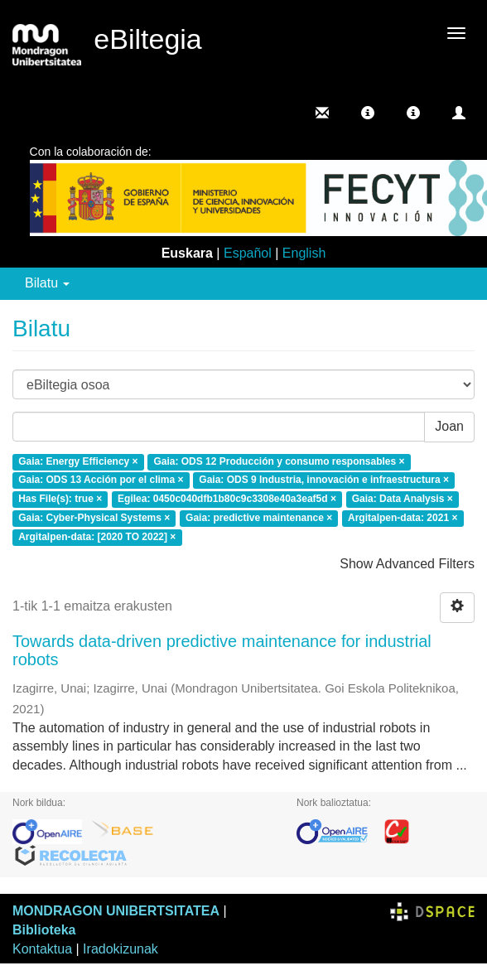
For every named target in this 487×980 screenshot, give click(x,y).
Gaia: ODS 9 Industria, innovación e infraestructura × (324, 480)
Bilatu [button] (47, 283)
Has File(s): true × (60, 500)
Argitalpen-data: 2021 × (403, 518)
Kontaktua (42, 949)
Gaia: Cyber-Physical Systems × (94, 518)
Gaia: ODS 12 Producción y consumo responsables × (279, 461)
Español (248, 253)
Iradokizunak (121, 949)
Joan (449, 426)
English (304, 253)
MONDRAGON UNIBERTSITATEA (116, 911)
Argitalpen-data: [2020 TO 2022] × (97, 537)
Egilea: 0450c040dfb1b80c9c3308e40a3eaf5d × (227, 500)
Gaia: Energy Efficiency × (78, 461)
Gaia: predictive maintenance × (259, 518)
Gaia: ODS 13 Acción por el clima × (101, 480)
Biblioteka (44, 930)
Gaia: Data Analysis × (403, 500)
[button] (368, 113)
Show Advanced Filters (407, 564)
